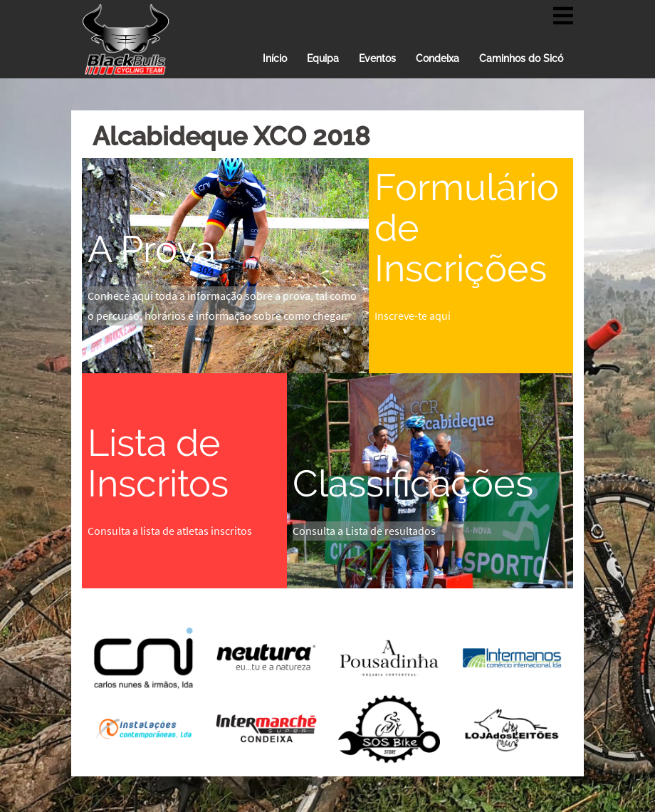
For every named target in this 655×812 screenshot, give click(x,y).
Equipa (323, 58)
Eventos (377, 58)
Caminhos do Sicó (521, 58)
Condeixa (437, 58)
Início (275, 58)
